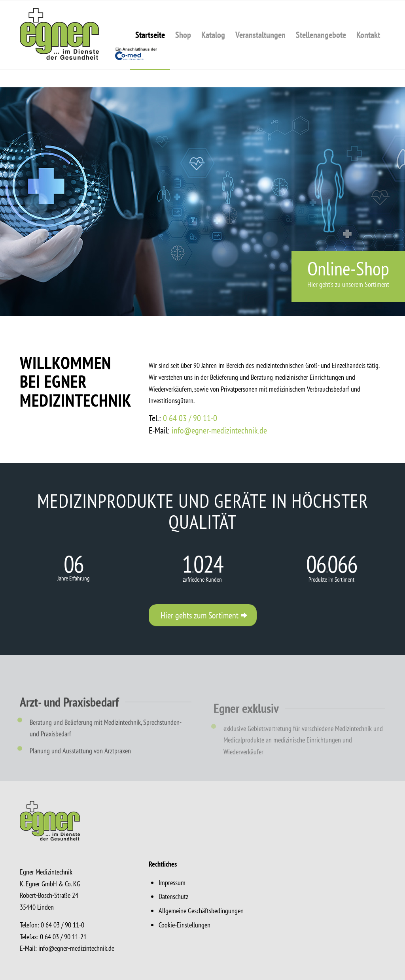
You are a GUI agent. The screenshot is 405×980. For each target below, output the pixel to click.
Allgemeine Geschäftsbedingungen (201, 911)
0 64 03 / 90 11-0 (190, 418)
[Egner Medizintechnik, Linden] (89, 35)
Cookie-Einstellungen (185, 925)
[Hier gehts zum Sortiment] (203, 615)
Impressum (172, 883)
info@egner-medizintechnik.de (219, 430)
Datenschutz (173, 896)
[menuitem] (150, 35)
